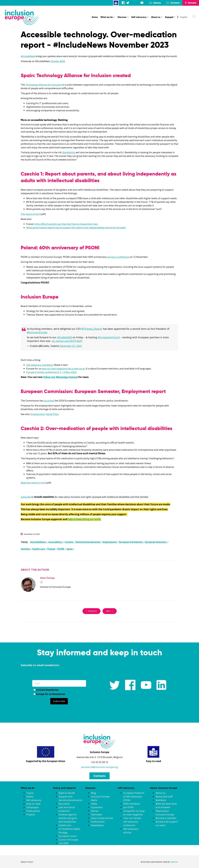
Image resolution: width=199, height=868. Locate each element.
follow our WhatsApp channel (60, 377)
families (25, 549)
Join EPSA (128, 807)
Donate (191, 3)
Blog (93, 793)
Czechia (69, 542)
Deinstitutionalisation (88, 542)
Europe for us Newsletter (49, 694)
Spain (70, 549)
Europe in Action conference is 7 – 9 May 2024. (52, 372)
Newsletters (97, 825)
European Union (68, 836)
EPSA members (132, 804)
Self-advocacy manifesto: (40, 365)
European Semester (156, 542)
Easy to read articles (102, 818)
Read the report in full (33, 483)
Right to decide (67, 793)
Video (94, 804)
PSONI (61, 549)
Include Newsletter (46, 690)
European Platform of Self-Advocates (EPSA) (134, 796)
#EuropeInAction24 (109, 337)
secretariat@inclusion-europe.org (99, 767)
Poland (51, 549)
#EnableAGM (64, 337)
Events (30, 796)
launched (49, 401)
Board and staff (164, 796)
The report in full (30, 214)
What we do (108, 17)
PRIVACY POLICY (27, 862)
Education (64, 804)
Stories (95, 811)
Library (157, 3)
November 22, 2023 (71, 346)
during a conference (118, 257)
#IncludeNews (28, 56)
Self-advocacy (140, 17)
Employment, (38, 414)
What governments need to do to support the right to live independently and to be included (76, 228)
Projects (31, 814)
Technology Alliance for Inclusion (44, 85)
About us (157, 17)
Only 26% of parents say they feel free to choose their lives (66, 224)
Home (95, 17)
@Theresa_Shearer (92, 329)
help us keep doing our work (84, 519)
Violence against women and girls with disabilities (68, 818)
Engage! (170, 17)
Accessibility (55, 542)
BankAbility (69, 152)
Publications (33, 811)
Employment (110, 542)
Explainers (97, 807)
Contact (175, 3)
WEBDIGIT (174, 862)
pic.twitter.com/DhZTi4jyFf (67, 341)
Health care (65, 825)
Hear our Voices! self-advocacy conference (132, 822)
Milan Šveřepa (47, 578)
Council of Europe (68, 840)
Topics (30, 793)
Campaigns (32, 807)
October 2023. (58, 61)
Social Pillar (52, 414)
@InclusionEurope (37, 332)
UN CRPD (64, 843)
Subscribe (26, 497)
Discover (123, 17)
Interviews (96, 814)
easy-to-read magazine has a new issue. (63, 368)
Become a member (166, 818)
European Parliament (131, 542)
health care (39, 549)
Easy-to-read (33, 804)
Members (161, 800)
